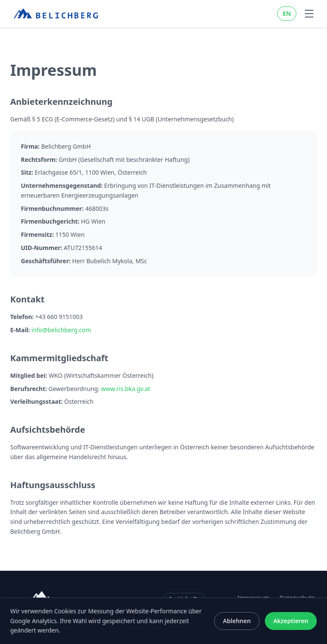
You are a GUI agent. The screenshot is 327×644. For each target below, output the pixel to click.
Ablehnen (237, 621)
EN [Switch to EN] (287, 13)
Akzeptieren (291, 621)
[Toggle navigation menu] (309, 14)
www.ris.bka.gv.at (126, 389)
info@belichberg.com (61, 330)
